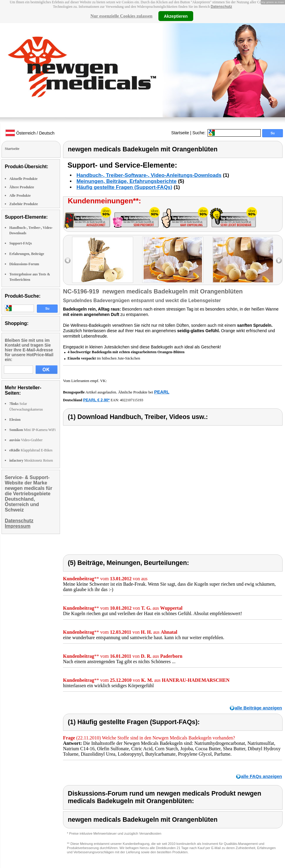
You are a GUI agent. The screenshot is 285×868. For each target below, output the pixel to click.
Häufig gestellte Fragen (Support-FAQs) (124, 187)
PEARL (162, 392)
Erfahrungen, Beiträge (27, 254)
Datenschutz (221, 7)
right (279, 261)
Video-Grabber (26, 440)
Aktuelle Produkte (23, 179)
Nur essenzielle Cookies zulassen (121, 16)
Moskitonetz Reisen (31, 460)
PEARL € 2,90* (96, 400)
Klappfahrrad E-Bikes (31, 450)
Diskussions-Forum (24, 264)
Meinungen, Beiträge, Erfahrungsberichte (126, 181)
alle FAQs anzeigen (261, 776)
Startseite (180, 133)
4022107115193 (132, 400)
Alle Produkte (20, 196)
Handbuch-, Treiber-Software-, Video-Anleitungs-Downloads (149, 175)
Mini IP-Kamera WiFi (32, 430)
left (68, 261)
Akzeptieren (176, 16)
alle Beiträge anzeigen (258, 708)
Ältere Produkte (22, 187)
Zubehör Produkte (24, 204)
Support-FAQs (21, 243)
